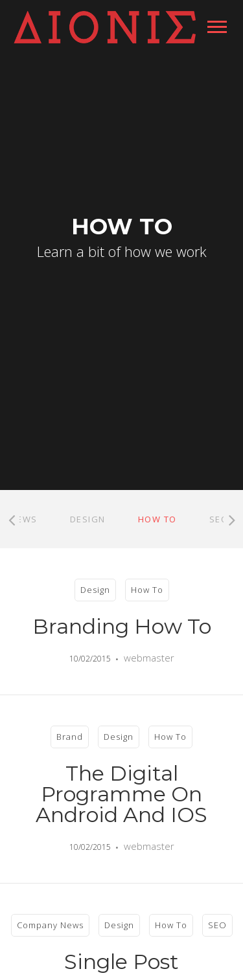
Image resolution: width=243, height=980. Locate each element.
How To (157, 519)
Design (88, 519)
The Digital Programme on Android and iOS (121, 794)
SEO (219, 519)
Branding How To (122, 626)
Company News (50, 925)
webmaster (149, 658)
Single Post (121, 962)
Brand (70, 737)
